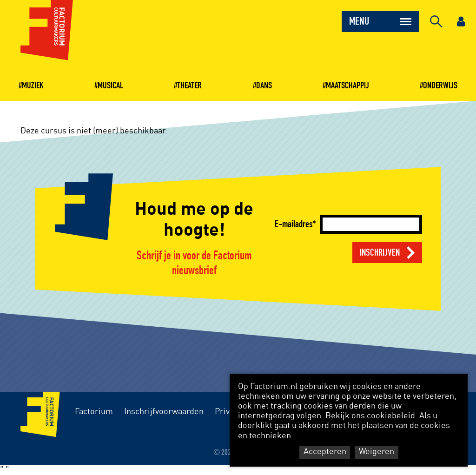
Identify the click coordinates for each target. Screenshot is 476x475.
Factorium (94, 412)
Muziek (33, 86)
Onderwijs (440, 86)
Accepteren (325, 452)
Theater (189, 86)
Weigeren (377, 452)
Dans (264, 86)
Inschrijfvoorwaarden (164, 412)
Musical (110, 86)
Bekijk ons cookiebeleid (370, 416)
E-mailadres (294, 224)
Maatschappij (347, 86)
